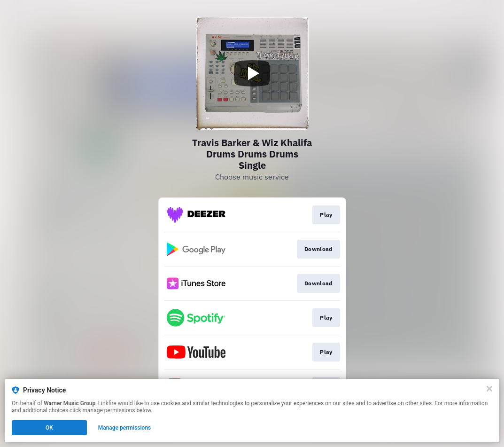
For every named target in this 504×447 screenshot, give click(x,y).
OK (49, 428)
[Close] (489, 389)
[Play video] (252, 73)
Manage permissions (125, 428)
